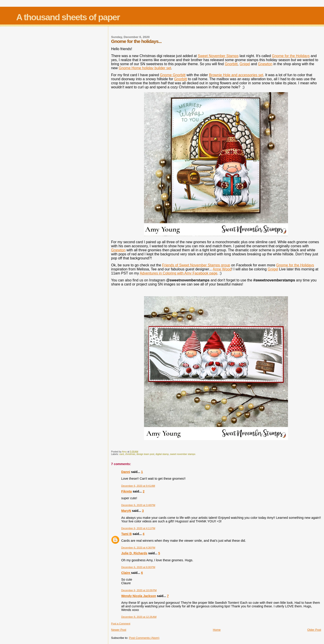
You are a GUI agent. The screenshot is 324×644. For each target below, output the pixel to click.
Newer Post (119, 630)
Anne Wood (222, 269)
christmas (130, 454)
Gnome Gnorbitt (173, 75)
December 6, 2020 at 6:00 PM (138, 567)
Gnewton (265, 64)
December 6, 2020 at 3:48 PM (138, 505)
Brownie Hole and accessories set (236, 75)
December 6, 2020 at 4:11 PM (138, 528)
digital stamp (162, 454)
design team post (145, 454)
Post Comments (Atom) (144, 638)
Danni (126, 472)
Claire (126, 573)
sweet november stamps (183, 454)
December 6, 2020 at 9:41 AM (138, 486)
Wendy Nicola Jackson (139, 596)
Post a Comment (121, 624)
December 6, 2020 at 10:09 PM (139, 590)
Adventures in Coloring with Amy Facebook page (179, 273)
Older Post (314, 630)
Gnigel (245, 64)
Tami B (127, 534)
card (121, 454)
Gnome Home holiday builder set (145, 68)
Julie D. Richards (134, 553)
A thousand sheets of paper (68, 17)
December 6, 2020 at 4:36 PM (138, 548)
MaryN (126, 511)
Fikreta (127, 491)
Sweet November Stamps (218, 56)
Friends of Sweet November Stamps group (196, 265)
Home (217, 630)
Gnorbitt (231, 64)
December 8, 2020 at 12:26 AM (139, 617)
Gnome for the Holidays (291, 56)
